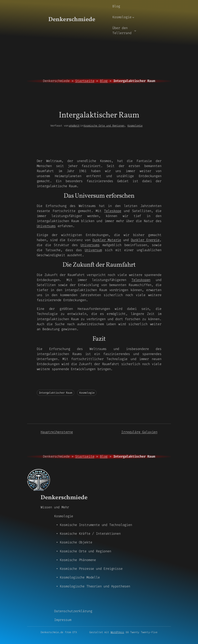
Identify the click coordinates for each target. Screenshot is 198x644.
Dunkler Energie (145, 240)
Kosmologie (135, 126)
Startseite (85, 81)
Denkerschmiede (72, 20)
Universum (93, 250)
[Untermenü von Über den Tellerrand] (135, 31)
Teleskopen (141, 280)
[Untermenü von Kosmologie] (133, 17)
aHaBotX (74, 126)
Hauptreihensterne (57, 432)
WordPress (117, 632)
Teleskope (113, 211)
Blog (104, 81)
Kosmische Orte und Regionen (104, 126)
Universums (46, 226)
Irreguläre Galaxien (139, 432)
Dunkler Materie (107, 240)
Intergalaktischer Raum (55, 393)
